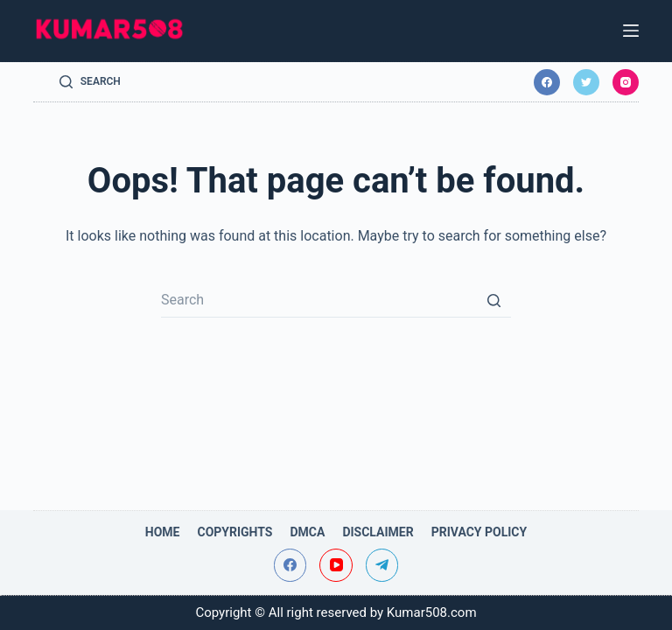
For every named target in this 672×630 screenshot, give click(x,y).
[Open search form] (90, 82)
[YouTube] (336, 565)
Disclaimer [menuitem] (378, 532)
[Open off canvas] (631, 31)
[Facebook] (547, 82)
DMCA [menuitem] (307, 532)
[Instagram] (626, 82)
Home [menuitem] (163, 532)
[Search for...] (336, 300)
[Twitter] (586, 82)
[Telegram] (382, 565)
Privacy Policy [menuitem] (479, 532)
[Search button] (493, 300)
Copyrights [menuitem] (234, 532)
